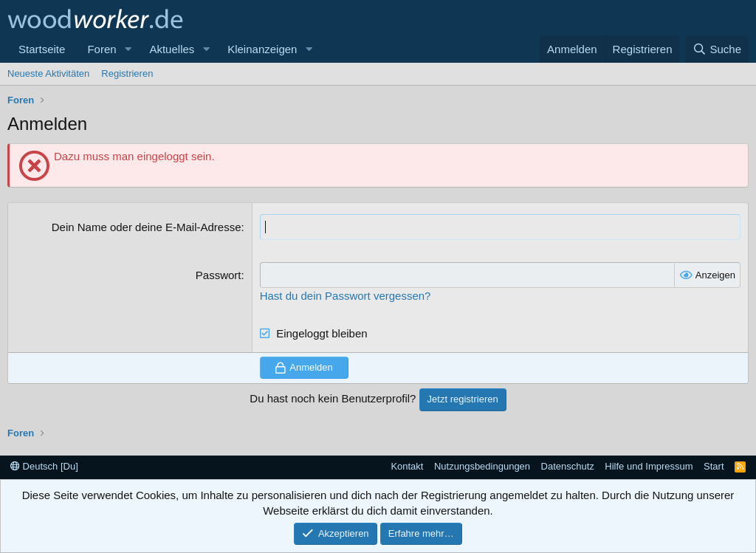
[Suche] (717, 49)
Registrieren (127, 73)
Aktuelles (172, 49)
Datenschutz (568, 466)
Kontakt (407, 466)
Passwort (219, 275)
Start (714, 466)
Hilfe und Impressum (649, 466)
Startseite (42, 49)
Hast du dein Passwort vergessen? (346, 296)
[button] (128, 49)
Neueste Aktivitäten (48, 73)
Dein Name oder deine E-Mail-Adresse (147, 227)
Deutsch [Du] (44, 466)
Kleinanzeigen (262, 49)
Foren (102, 49)
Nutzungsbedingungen (482, 466)
